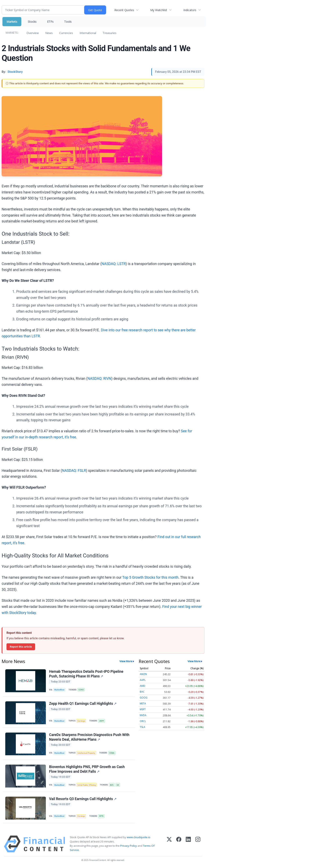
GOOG (144, 698)
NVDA (143, 715)
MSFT (143, 709)
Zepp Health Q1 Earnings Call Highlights (83, 704)
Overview (33, 33)
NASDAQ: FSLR (74, 471)
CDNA (112, 753)
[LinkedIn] (188, 844)
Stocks (32, 22)
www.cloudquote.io (139, 837)
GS (118, 785)
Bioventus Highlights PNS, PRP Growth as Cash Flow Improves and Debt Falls (87, 769)
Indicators (190, 10)
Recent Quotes (124, 10)
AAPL (143, 680)
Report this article (21, 647)
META (143, 703)
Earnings (81, 721)
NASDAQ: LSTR (113, 264)
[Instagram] (198, 844)
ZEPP (102, 721)
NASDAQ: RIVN (99, 379)
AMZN (143, 674)
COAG (81, 690)
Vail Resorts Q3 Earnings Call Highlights (83, 799)
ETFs (50, 22)
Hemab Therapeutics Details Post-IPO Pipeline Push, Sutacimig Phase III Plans (86, 674)
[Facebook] (179, 844)
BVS (112, 785)
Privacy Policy (129, 846)
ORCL (143, 721)
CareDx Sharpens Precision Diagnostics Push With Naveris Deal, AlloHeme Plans (89, 737)
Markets (12, 22)
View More (126, 661)
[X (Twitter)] (169, 844)
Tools (68, 22)
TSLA (142, 727)
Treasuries (110, 33)
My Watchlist (159, 10)
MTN (101, 816)
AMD (142, 686)
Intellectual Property (86, 753)
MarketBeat (59, 690)
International (88, 33)
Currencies (66, 33)
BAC (142, 692)
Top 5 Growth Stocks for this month (150, 577)
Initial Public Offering (87, 785)
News (49, 33)
